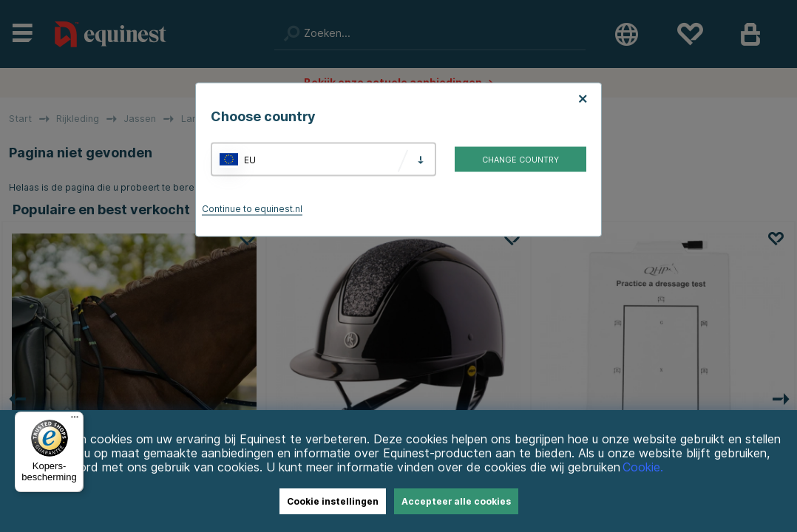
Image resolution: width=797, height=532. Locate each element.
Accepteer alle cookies (456, 501)
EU (250, 159)
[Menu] (75, 420)
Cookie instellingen (333, 501)
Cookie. (643, 467)
